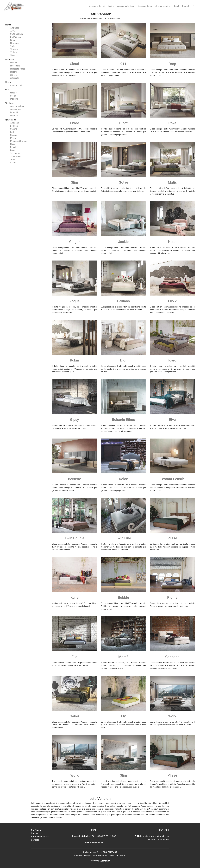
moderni (14, 99)
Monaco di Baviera (19, 141)
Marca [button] (8, 25)
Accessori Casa (145, 6)
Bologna (14, 126)
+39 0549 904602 (160, 839)
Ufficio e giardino (163, 6)
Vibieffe (14, 52)
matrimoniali (16, 85)
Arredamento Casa (126, 6)
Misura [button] (8, 82)
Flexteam (14, 43)
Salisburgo (15, 153)
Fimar (13, 40)
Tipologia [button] (9, 103)
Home (82, 18)
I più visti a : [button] (10, 120)
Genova (14, 135)
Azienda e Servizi (97, 6)
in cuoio (14, 63)
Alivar (13, 31)
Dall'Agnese (15, 37)
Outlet (176, 6)
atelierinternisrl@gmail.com (156, 836)
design (13, 96)
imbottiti (14, 112)
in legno (14, 72)
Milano (13, 138)
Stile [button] (7, 90)
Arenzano (15, 123)
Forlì (12, 132)
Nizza (13, 144)
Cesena (14, 129)
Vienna (13, 163)
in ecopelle (15, 66)
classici (14, 93)
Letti (106, 18)
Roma (13, 150)
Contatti (186, 6)
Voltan (13, 55)
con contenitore (17, 106)
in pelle (13, 75)
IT (194, 6)
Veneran (14, 49)
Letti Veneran (115, 18)
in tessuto (15, 78)
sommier (14, 115)
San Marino (15, 156)
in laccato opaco (18, 69)
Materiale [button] (9, 60)
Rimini (13, 147)
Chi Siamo (36, 830)
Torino (13, 159)
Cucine (111, 6)
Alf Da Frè (15, 28)
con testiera (16, 109)
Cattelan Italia (16, 34)
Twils (13, 46)
